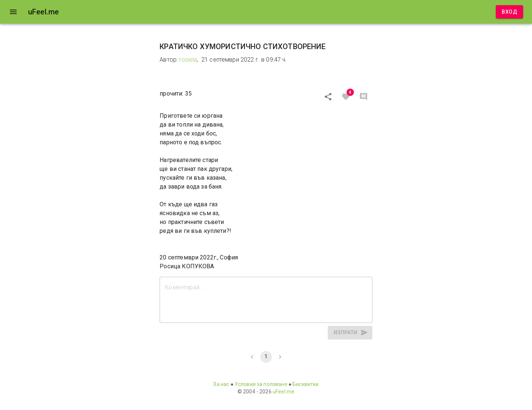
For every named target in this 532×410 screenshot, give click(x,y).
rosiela (188, 60)
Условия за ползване (261, 384)
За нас (221, 384)
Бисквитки (306, 384)
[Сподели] (328, 97)
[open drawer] (13, 12)
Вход (509, 12)
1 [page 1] (266, 357)
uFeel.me (284, 392)
